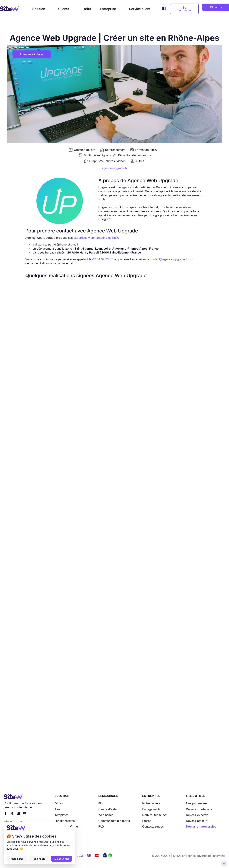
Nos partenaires (197, 803)
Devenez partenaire (199, 809)
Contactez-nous (153, 826)
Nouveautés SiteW (154, 815)
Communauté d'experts (114, 821)
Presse (147, 821)
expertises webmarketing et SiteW (96, 238)
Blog (101, 803)
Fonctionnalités (65, 821)
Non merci (17, 859)
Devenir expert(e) (198, 815)
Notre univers (151, 803)
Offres (59, 803)
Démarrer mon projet (201, 826)
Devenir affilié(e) (197, 821)
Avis (57, 809)
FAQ (101, 826)
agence (126, 187)
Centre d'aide (107, 809)
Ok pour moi (62, 859)
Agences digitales (32, 54)
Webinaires (106, 815)
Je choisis (39, 859)
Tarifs (87, 9)
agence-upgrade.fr (115, 168)
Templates (61, 815)
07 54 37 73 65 (103, 259)
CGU (80, 856)
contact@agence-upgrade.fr (169, 259)
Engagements (151, 809)
